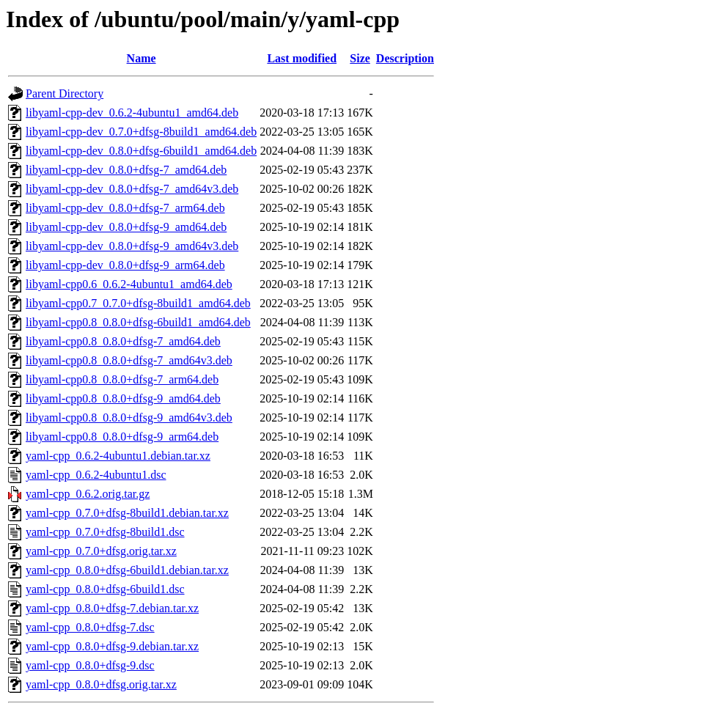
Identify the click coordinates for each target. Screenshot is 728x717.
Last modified (302, 58)
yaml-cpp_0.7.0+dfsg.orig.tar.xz (101, 551)
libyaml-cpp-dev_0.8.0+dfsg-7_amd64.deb (126, 170)
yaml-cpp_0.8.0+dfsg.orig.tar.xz (101, 684)
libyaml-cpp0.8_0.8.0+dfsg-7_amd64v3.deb (129, 360)
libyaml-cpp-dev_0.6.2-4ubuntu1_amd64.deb (132, 113)
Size (360, 58)
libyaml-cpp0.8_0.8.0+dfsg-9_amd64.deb (123, 398)
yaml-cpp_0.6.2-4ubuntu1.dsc (96, 475)
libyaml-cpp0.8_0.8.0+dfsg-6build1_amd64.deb (138, 322)
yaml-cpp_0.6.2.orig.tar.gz (88, 494)
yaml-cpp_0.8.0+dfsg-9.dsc (90, 665)
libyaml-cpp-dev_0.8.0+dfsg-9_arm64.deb (125, 265)
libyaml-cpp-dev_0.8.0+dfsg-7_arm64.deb (125, 208)
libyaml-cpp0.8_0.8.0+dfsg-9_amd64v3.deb (129, 418)
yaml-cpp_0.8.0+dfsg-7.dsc (90, 627)
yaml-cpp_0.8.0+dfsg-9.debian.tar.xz (112, 646)
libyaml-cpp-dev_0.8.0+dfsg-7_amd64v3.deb (132, 189)
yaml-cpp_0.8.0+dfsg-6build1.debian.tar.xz (127, 570)
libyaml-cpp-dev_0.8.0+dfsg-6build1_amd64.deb (141, 151)
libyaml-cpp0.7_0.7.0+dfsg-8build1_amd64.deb (138, 303)
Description (405, 58)
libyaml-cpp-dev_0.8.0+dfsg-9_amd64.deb (126, 227)
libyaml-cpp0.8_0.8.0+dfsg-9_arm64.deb (122, 437)
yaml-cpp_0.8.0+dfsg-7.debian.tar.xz (112, 608)
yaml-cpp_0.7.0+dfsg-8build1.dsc (105, 532)
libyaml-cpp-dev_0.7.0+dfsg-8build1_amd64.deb (141, 132)
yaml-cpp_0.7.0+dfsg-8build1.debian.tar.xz (127, 513)
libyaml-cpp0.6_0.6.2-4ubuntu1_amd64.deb (129, 284)
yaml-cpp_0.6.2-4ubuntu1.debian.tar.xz (118, 456)
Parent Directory (65, 93)
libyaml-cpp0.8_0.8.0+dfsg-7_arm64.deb (122, 379)
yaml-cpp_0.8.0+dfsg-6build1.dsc (105, 589)
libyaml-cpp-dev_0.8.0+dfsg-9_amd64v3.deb (132, 246)
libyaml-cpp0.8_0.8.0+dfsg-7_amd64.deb (123, 341)
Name (141, 58)
